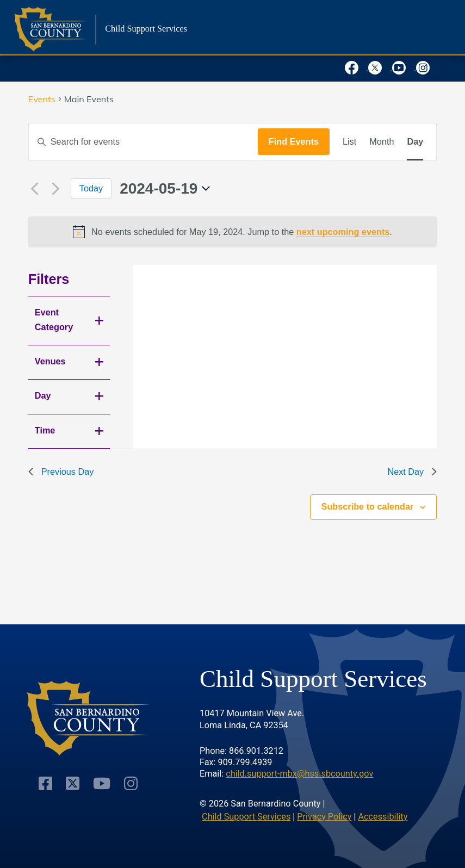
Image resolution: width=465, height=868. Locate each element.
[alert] (233, 232)
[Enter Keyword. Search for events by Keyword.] (143, 141)
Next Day (412, 472)
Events (42, 99)
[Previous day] (35, 189)
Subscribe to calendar (368, 506)
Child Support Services (246, 817)
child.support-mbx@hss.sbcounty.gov (299, 774)
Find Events (294, 141)
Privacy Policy (324, 817)
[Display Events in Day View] (415, 141)
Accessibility (383, 817)
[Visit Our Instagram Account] (131, 783)
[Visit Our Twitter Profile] (73, 783)
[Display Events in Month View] (382, 141)
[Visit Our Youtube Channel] (102, 783)
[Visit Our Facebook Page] (45, 783)
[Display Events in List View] (349, 141)
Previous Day (61, 472)
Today (91, 188)
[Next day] (56, 189)
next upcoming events (343, 232)
